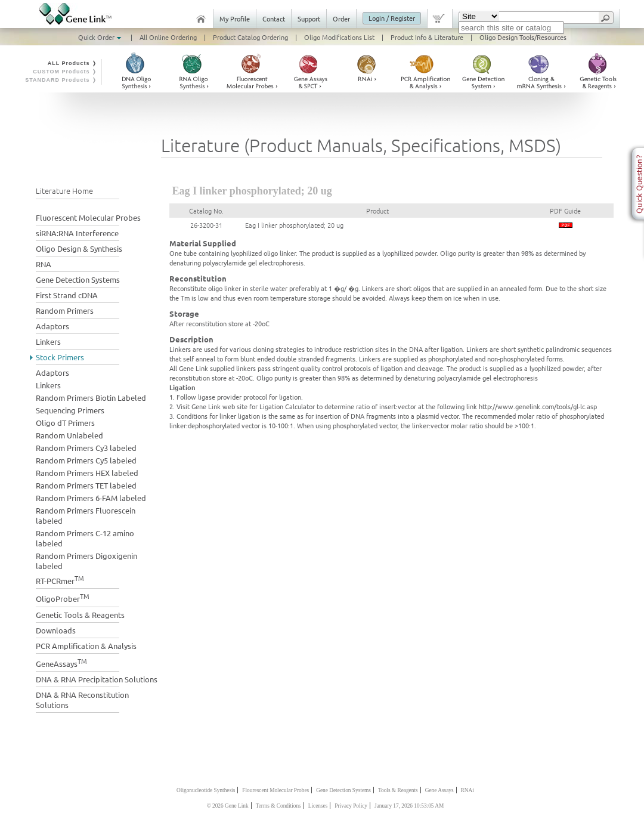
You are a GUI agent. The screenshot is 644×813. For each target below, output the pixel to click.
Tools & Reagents (398, 790)
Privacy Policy (351, 806)
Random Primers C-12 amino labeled (85, 538)
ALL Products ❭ (72, 63)
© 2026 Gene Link (228, 806)
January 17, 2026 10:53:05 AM (409, 806)
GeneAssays (61, 662)
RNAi (467, 790)
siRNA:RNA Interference (77, 233)
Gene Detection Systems (78, 279)
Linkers (48, 341)
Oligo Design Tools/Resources (523, 37)
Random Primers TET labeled (86, 485)
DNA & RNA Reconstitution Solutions (82, 700)
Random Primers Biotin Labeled (91, 398)
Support (309, 18)
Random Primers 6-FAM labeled (91, 498)
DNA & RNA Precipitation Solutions (97, 679)
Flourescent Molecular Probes (275, 790)
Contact (274, 18)
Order (341, 18)
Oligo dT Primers (65, 423)
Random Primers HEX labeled (87, 473)
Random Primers (65, 310)
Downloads (56, 630)
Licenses (318, 806)
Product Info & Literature (427, 37)
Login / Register (392, 18)
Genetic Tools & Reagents (80, 615)
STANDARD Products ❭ (61, 80)
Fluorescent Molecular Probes (88, 217)
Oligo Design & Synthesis (79, 248)
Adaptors (52, 326)
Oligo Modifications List (339, 37)
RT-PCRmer (60, 579)
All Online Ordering (168, 37)
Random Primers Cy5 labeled (86, 460)
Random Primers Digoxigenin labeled (86, 561)
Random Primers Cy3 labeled (86, 448)
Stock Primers (60, 357)
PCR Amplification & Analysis (86, 646)
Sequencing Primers (70, 410)
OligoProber (63, 597)
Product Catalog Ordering (250, 37)
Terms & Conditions (278, 806)
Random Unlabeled (69, 435)
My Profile (235, 18)
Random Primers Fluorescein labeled (86, 515)
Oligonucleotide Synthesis (206, 790)
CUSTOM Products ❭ (65, 72)
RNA (44, 264)
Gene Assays (439, 790)
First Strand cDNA (67, 295)
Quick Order (101, 37)
